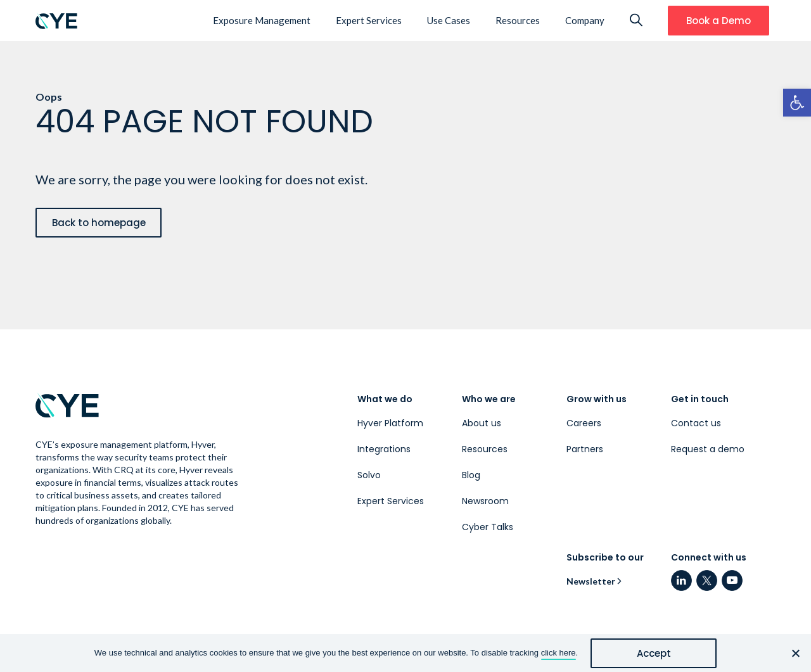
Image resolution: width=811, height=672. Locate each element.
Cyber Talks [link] (488, 527)
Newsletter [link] (591, 581)
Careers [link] (584, 423)
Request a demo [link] (708, 449)
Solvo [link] (369, 475)
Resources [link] (518, 20)
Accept (654, 653)
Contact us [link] (696, 423)
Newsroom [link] (485, 501)
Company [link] (585, 20)
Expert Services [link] (369, 20)
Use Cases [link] (449, 20)
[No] (795, 653)
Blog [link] (471, 475)
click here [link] (559, 653)
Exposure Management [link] (262, 20)
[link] (797, 103)
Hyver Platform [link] (390, 423)
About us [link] (482, 423)
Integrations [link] (384, 449)
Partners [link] (585, 449)
